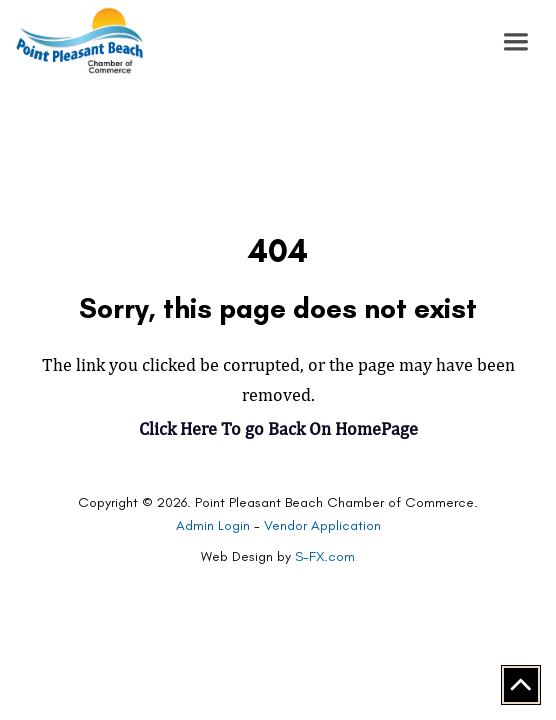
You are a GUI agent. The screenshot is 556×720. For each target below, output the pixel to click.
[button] (516, 42)
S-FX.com (325, 556)
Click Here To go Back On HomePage (278, 428)
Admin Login (213, 525)
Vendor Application (322, 525)
